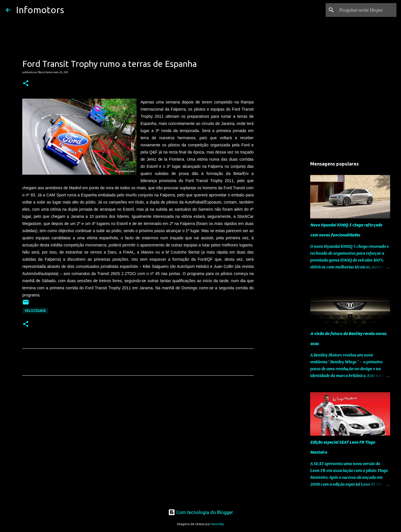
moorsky (218, 524)
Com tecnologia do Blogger (201, 512)
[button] (26, 83)
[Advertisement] (138, 433)
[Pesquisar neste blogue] (366, 10)
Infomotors (40, 10)
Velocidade (35, 311)
